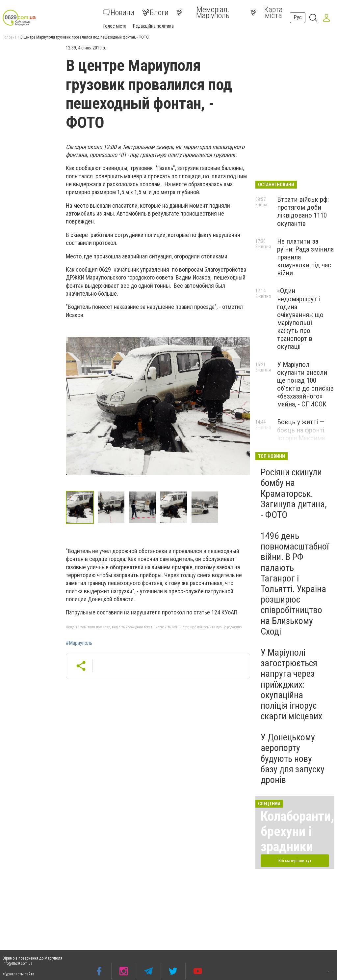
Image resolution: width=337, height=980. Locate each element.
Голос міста (115, 26)
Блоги (155, 13)
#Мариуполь (79, 643)
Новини (119, 13)
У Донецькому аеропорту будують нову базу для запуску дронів (293, 758)
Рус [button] (298, 17)
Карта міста (267, 13)
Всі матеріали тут (295, 861)
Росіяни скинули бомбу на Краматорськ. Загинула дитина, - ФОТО (294, 493)
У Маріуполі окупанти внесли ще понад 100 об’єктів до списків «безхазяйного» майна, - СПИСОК (305, 385)
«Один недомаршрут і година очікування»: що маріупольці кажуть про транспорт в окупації (300, 319)
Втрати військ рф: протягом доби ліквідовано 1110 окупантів (303, 211)
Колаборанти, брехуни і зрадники (297, 832)
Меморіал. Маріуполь (203, 13)
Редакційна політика (153, 26)
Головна (10, 37)
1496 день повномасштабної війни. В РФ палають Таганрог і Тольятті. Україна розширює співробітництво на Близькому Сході (295, 584)
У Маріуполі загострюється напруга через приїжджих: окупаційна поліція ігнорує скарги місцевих (291, 684)
